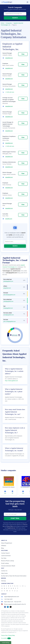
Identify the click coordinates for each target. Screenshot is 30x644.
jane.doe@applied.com (9, 295)
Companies (9, 23)
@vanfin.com (9, 219)
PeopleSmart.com (11, 528)
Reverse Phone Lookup (8, 561)
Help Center (4, 573)
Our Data (4, 558)
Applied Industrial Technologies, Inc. (14, 266)
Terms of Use (4, 636)
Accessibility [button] (6, 638)
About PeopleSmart (7, 543)
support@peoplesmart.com (10, 597)
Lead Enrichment (6, 556)
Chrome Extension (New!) (8, 566)
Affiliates (4, 546)
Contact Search (5, 553)
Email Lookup (5, 563)
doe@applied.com (8, 308)
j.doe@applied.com (8, 301)
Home (2, 23)
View (23, 54)
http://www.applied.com (11, 381)
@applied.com (9, 58)
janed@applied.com (9, 315)
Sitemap (3, 581)
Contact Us (4, 571)
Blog (2, 548)
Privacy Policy (10, 526)
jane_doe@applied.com (10, 322)
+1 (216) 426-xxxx (10, 92)
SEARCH (15, 18)
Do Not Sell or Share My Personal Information (14, 576)
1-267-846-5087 (7, 599)
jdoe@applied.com (8, 281)
